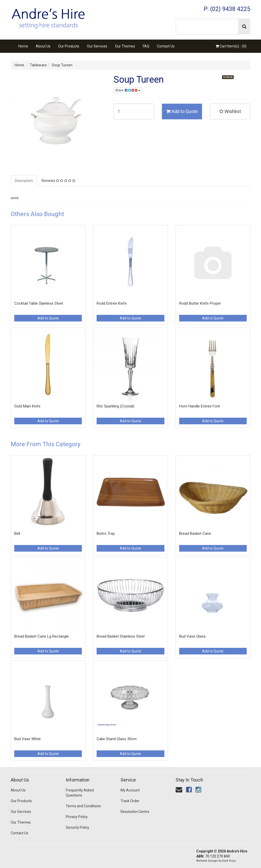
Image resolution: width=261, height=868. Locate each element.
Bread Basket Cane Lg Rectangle (42, 636)
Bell (17, 534)
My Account (130, 790)
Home (23, 46)
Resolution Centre (135, 812)
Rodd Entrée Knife (112, 303)
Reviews (58, 181)
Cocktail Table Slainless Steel (39, 303)
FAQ (146, 46)
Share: (128, 90)
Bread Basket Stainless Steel (121, 636)
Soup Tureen (62, 65)
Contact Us (166, 46)
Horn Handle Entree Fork (200, 406)
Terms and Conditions (83, 806)
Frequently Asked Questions (80, 793)
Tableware (38, 65)
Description (24, 181)
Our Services (97, 46)
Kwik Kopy (229, 861)
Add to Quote (182, 111)
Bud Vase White (28, 739)
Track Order (130, 801)
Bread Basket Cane (195, 534)
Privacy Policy (77, 817)
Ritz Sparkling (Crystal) (115, 406)
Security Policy (77, 827)
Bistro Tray (106, 534)
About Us (43, 46)
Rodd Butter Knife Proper (200, 303)
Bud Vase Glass (192, 636)
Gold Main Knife (27, 406)
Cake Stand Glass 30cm (117, 739)
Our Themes (125, 46)
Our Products (69, 46)
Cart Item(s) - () (231, 46)
